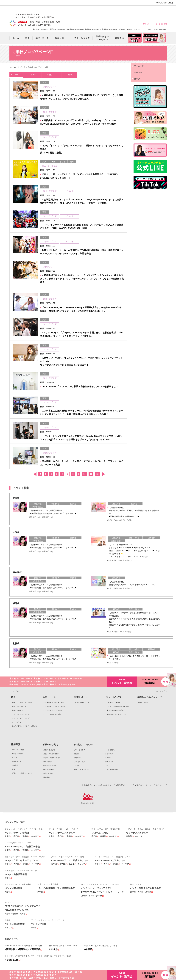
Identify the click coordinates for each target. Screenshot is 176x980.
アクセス (146, 24)
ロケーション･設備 (113, 703)
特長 (13, 697)
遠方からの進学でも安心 (115, 710)
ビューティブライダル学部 (53, 710)
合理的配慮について (124, 785)
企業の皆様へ (161, 10)
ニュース (32, 74)
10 (84, 474)
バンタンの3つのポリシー (102, 785)
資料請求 (152, 681)
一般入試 (15, 765)
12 (97, 474)
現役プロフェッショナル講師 (22, 703)
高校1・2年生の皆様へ (105, 10)
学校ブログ (51, 74)
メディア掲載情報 (111, 769)
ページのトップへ (159, 691)
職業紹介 (77, 758)
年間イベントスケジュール (116, 714)
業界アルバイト (17, 710)
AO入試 (14, 758)
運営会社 (85, 785)
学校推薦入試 (17, 761)
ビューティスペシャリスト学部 (54, 706)
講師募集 (47, 777)
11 (91, 474)
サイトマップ (161, 785)
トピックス (109, 754)
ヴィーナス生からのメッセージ (118, 706)
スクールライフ (17, 722)
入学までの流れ (17, 754)
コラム (69, 74)
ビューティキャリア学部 (52, 714)
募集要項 (15, 744)
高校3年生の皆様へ (93, 10)
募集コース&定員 (18, 750)
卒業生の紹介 (143, 703)
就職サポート (81, 697)
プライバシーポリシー (144, 785)
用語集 (77, 754)
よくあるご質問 (161, 24)
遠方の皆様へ (127, 10)
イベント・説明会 (122, 682)
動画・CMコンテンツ (82, 769)
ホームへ (16, 691)
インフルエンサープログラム (22, 718)
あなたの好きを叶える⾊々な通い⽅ (24, 726)
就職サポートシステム (83, 703)
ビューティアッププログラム (22, 714)
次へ (103, 474)
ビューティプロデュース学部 (54, 703)
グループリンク (80, 750)
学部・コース (49, 697)
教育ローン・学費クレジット (22, 773)
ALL (16, 74)
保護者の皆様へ (150, 10)
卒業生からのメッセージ (150, 697)
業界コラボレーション (20, 706)
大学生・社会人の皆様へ (116, 10)
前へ (35, 474)
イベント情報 (110, 750)
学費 (13, 769)
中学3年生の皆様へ (138, 10)
